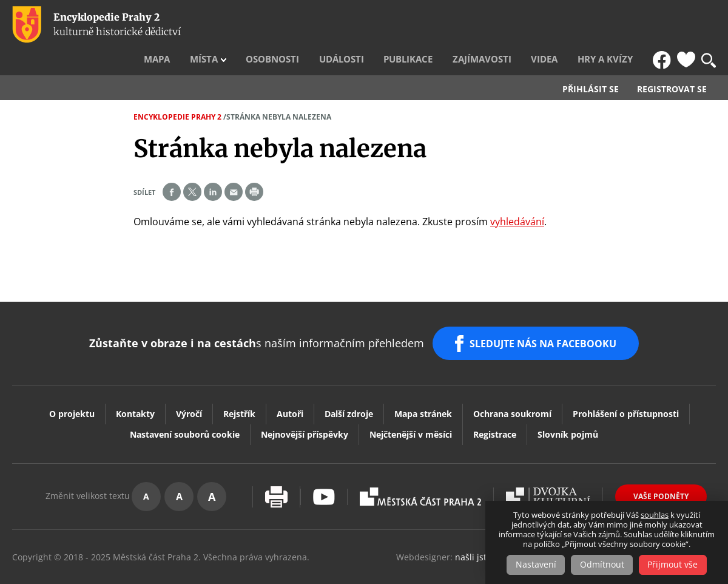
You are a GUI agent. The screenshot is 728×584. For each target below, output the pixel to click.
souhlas (655, 515)
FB (663, 25)
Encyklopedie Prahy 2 (177, 92)
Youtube (324, 467)
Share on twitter (192, 167)
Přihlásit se (591, 64)
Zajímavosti (513, 25)
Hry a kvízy (617, 25)
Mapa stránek (423, 383)
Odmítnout (602, 565)
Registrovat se (672, 64)
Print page (254, 167)
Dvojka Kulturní (548, 466)
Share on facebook (172, 167)
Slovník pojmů (568, 404)
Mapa (236, 25)
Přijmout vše (675, 565)
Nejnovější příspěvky (305, 404)
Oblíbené (686, 25)
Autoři (290, 383)
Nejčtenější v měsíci (411, 404)
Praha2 (420, 466)
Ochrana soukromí (512, 383)
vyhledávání (517, 197)
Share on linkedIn (213, 167)
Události (392, 25)
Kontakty (135, 383)
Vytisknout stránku (276, 467)
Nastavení (534, 565)
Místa (274, 25)
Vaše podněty (661, 466)
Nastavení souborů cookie (185, 404)
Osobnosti (333, 25)
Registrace (495, 404)
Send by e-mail (234, 167)
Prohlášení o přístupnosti (626, 383)
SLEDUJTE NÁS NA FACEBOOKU (545, 316)
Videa (565, 25)
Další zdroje (349, 383)
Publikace (449, 25)
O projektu (72, 383)
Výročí (189, 383)
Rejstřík (239, 383)
